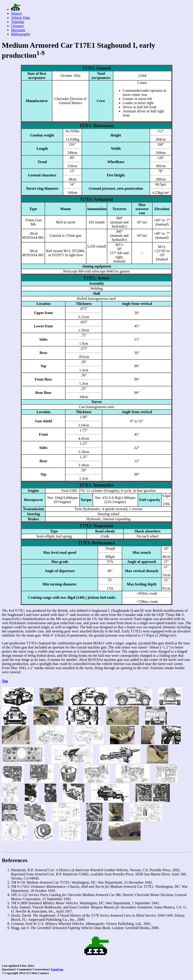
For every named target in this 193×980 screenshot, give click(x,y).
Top (5, 681)
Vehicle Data (20, 18)
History (17, 13)
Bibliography (21, 34)
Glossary (18, 26)
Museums (18, 30)
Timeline (18, 22)
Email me (57, 969)
